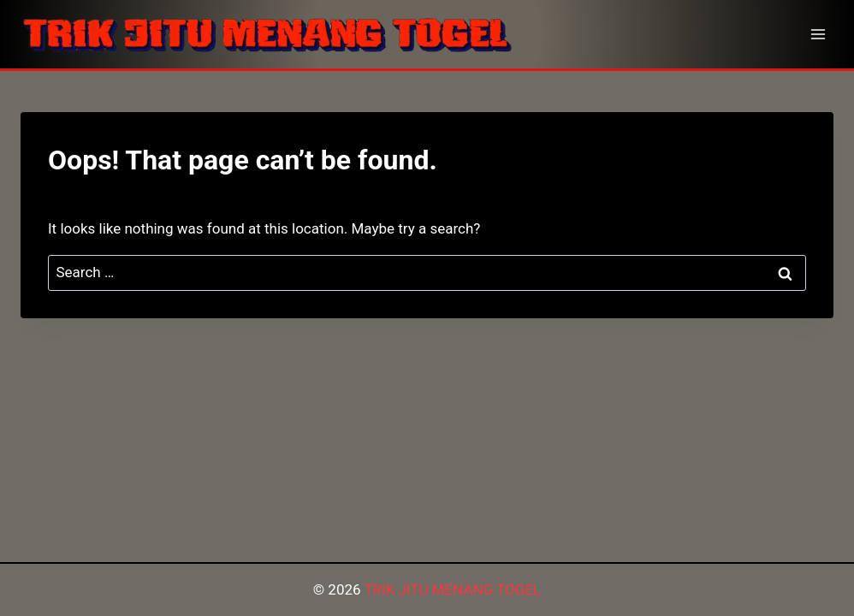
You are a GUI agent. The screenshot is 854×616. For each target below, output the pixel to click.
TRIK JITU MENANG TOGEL (452, 589)
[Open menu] (818, 34)
